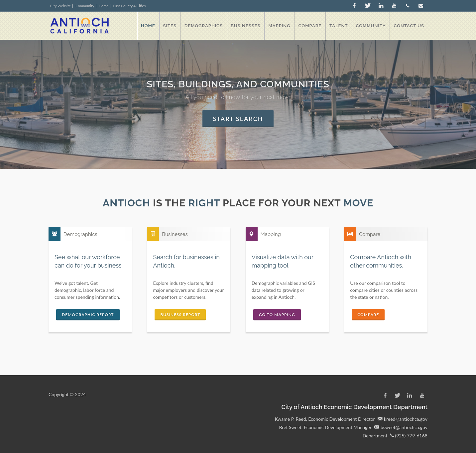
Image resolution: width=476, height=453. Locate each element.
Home (104, 6)
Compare (368, 315)
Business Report (180, 315)
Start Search (238, 119)
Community (85, 6)
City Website (60, 6)
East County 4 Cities (130, 6)
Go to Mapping (277, 315)
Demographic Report (88, 315)
